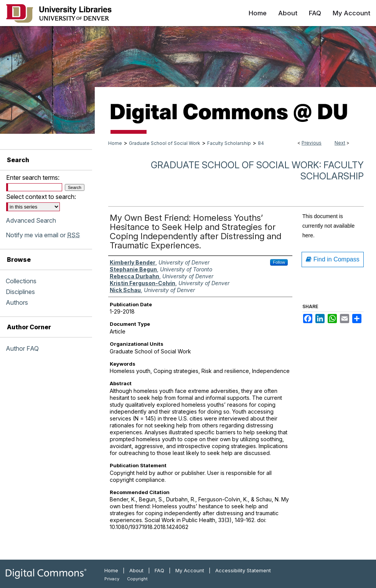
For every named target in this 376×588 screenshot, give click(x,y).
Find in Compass (333, 259)
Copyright (137, 579)
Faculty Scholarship (229, 143)
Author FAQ (22, 348)
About (136, 570)
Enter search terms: (33, 177)
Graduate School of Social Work (165, 143)
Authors (17, 302)
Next (340, 143)
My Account (190, 570)
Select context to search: (41, 197)
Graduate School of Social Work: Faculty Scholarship (257, 171)
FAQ (159, 570)
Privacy (112, 579)
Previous (312, 143)
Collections (21, 281)
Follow (279, 262)
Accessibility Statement (243, 570)
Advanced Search (31, 220)
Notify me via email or (43, 235)
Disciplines (20, 292)
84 (261, 143)
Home (115, 143)
